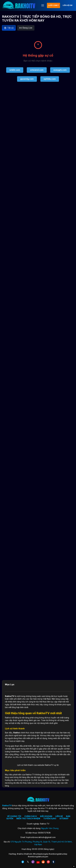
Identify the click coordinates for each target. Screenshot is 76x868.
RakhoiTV (10, 696)
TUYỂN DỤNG (50, 818)
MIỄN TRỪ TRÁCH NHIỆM (28, 818)
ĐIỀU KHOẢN (46, 816)
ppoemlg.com (27, 79)
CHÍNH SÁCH (31, 816)
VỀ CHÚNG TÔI (14, 816)
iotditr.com (15, 70)
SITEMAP (64, 818)
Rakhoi (17, 733)
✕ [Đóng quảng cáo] (74, 866)
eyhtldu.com (50, 79)
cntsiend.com (37, 70)
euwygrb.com (60, 70)
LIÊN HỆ (59, 816)
